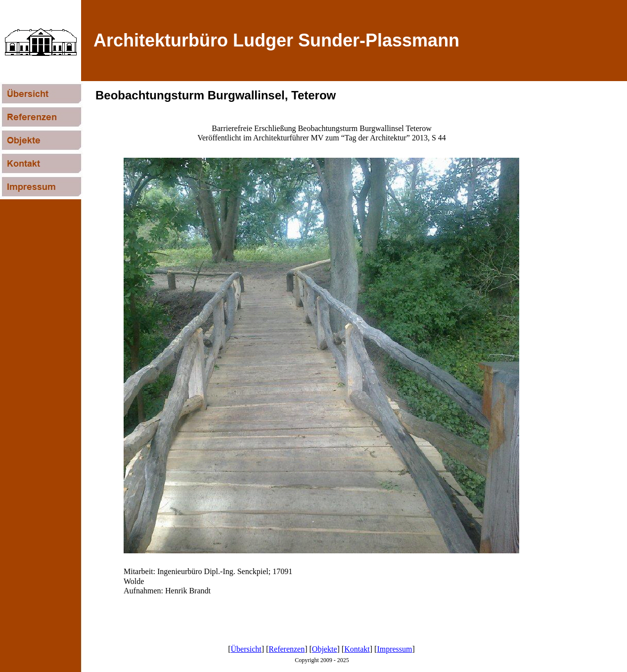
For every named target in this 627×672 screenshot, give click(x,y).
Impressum (394, 649)
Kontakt (357, 649)
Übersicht (246, 649)
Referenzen (287, 649)
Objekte (325, 649)
